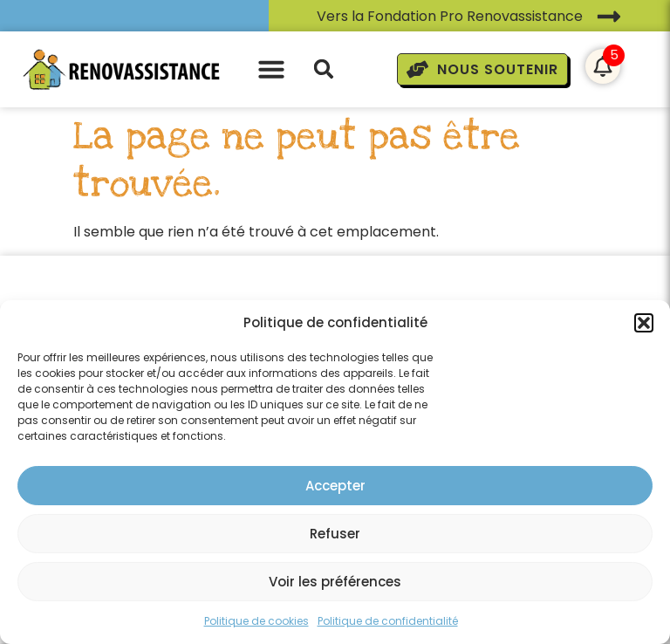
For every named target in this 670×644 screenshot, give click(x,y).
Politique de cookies (256, 621)
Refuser (335, 534)
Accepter (335, 486)
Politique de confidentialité (388, 621)
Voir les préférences (335, 582)
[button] (644, 323)
